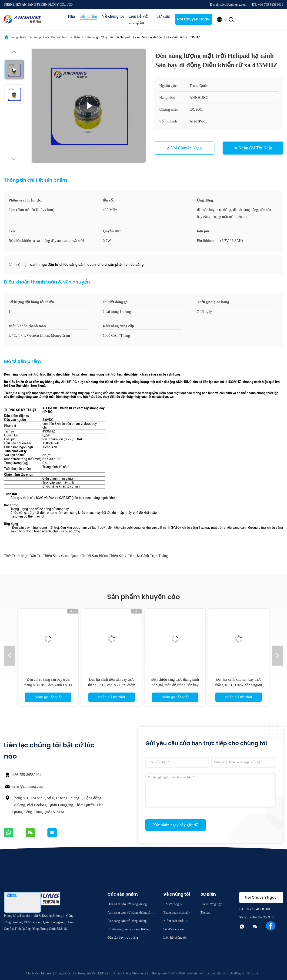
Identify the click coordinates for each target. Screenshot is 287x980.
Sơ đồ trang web (174, 929)
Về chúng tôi (113, 16)
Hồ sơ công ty (173, 904)
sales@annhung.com (28, 786)
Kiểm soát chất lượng (177, 922)
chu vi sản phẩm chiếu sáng (103, 556)
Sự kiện (164, 16)
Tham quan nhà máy (177, 912)
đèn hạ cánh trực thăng (148, 556)
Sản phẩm (88, 16)
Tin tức (205, 912)
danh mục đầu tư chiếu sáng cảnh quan (45, 556)
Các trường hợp (211, 904)
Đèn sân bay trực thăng (66, 37)
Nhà (71, 16)
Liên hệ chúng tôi (175, 938)
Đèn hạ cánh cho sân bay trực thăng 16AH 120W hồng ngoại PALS (239, 685)
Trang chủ (17, 37)
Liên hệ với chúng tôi (139, 19)
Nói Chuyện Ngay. (194, 19)
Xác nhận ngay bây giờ (176, 825)
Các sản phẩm (37, 37)
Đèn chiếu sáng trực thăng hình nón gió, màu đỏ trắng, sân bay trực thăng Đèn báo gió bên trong (175, 685)
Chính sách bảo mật (39, 973)
